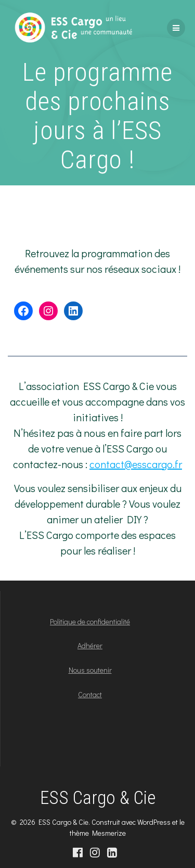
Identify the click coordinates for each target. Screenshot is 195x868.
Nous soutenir (90, 670)
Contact (90, 694)
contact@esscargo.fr (136, 464)
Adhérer (90, 645)
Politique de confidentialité (90, 621)
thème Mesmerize (98, 833)
